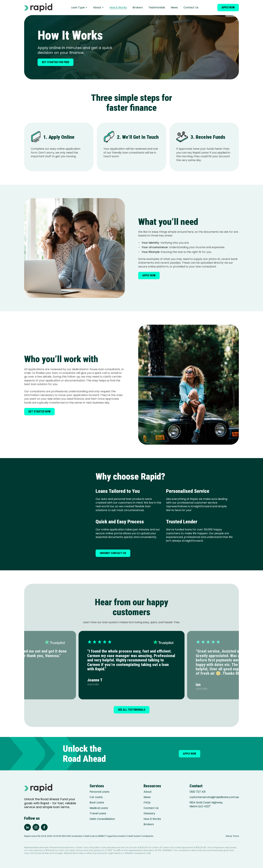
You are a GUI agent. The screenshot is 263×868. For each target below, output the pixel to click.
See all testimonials (132, 710)
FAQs (147, 803)
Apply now (228, 7)
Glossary (149, 813)
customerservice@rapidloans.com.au (214, 797)
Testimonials (157, 7)
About (98, 7)
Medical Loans (99, 808)
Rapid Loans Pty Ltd (34, 836)
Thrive (236, 836)
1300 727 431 (198, 792)
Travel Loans (98, 813)
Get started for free (56, 62)
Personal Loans (99, 792)
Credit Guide (133, 836)
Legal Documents (116, 836)
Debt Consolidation (102, 819)
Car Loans (96, 797)
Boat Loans (97, 803)
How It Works (118, 7)
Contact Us (191, 7)
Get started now (39, 412)
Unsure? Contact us (113, 553)
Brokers (138, 7)
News (174, 7)
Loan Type (79, 7)
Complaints (147, 836)
